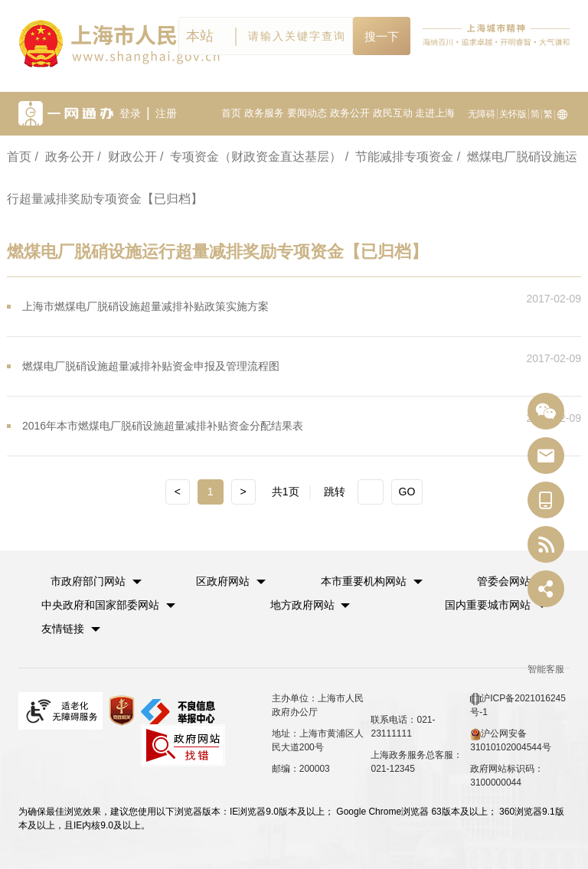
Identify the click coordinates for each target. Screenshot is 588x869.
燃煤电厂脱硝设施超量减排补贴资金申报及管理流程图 (151, 366)
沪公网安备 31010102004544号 (510, 740)
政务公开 (350, 113)
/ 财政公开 (127, 157)
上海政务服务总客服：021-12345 (416, 762)
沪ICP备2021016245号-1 (518, 705)
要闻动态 (307, 113)
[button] (96, 581)
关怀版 (513, 114)
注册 (166, 113)
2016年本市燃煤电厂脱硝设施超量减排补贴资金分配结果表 (163, 426)
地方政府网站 (302, 605)
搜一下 (382, 36)
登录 (130, 113)
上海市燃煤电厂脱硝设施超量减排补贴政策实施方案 (145, 306)
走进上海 (435, 113)
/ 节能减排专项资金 (399, 157)
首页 (231, 113)
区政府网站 (223, 581)
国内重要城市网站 (488, 605)
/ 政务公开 (64, 157)
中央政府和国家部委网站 (100, 605)
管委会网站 (504, 581)
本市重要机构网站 (364, 581)
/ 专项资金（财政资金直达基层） (251, 157)
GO (407, 492)
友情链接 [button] (71, 629)
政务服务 (264, 113)
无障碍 (482, 114)
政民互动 (393, 113)
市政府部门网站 (88, 581)
